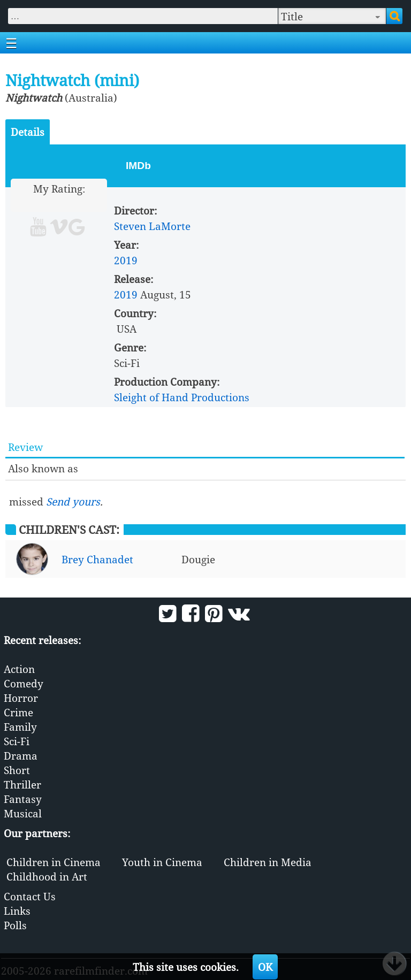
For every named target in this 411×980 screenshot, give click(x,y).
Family (20, 727)
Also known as (43, 468)
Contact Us (30, 896)
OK (265, 967)
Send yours (73, 502)
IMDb (138, 166)
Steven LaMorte (152, 226)
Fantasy (23, 799)
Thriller (22, 784)
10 (100, 203)
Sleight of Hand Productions (182, 397)
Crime (18, 712)
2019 (126, 260)
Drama (21, 756)
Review (25, 447)
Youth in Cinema (162, 862)
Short (17, 770)
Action (19, 669)
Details (28, 132)
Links (17, 911)
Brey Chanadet (97, 559)
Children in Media (268, 862)
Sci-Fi (17, 741)
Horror (21, 698)
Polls (15, 925)
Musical (23, 813)
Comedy (24, 683)
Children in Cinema (54, 862)
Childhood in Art (47, 876)
